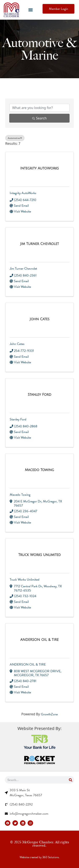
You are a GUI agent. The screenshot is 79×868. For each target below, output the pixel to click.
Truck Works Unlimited (25, 580)
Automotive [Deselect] (15, 138)
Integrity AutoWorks (23, 193)
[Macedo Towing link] (39, 470)
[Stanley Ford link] (39, 395)
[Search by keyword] (39, 108)
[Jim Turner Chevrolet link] (39, 244)
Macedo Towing (20, 495)
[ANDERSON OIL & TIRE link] (39, 640)
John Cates (17, 344)
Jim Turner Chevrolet (23, 269)
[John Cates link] (40, 319)
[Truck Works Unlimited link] (40, 555)
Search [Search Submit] (39, 118)
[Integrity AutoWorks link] (39, 168)
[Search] (70, 780)
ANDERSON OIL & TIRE (28, 664)
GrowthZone (49, 714)
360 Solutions (51, 857)
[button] (31, 10)
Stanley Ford (18, 419)
